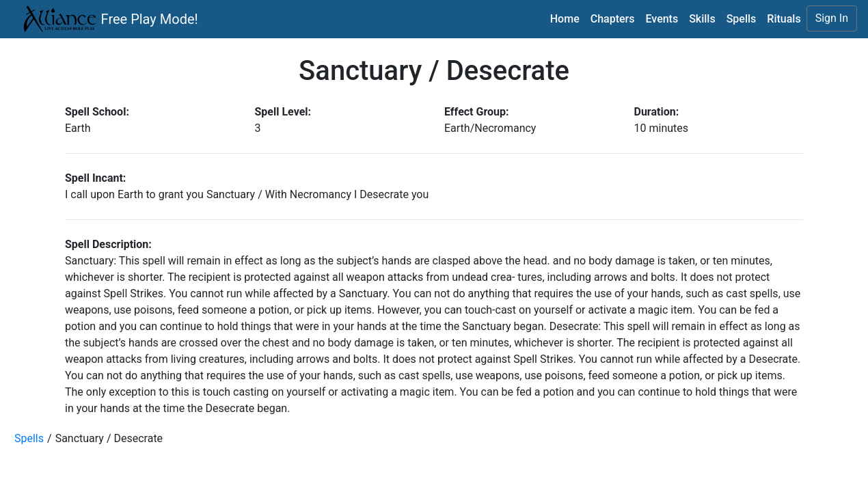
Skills (702, 19)
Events (662, 19)
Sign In (832, 18)
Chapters (613, 19)
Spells (742, 19)
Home (565, 19)
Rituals (784, 19)
